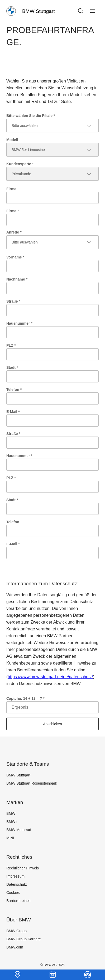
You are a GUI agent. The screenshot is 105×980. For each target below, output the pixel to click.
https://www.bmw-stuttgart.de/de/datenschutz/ (50, 677)
